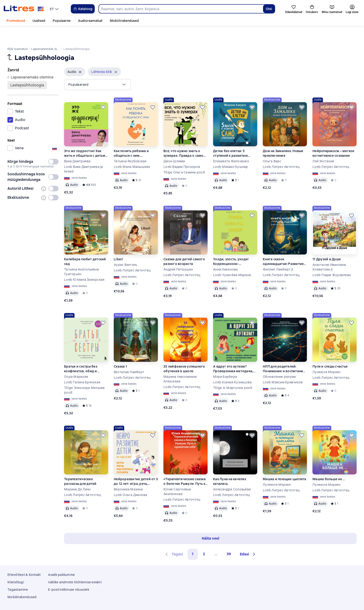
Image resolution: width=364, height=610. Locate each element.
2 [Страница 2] (204, 538)
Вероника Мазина (128, 473)
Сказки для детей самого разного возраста (184, 246)
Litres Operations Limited (182, 597)
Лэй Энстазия (323, 145)
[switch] (53, 146)
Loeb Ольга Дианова (131, 479)
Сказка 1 (120, 351)
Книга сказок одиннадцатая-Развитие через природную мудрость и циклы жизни (283, 246)
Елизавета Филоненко (231, 145)
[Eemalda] (80, 56)
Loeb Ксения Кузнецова (232, 366)
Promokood (16, 21)
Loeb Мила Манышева (132, 151)
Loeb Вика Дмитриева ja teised (84, 153)
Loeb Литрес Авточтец (281, 151)
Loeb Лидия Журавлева (332, 259)
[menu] (55, 9)
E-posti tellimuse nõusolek (69, 574)
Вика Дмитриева (77, 145)
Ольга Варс (272, 145)
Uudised (39, 21)
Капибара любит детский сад (85, 246)
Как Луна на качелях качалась (230, 466)
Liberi (119, 243)
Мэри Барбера (225, 361)
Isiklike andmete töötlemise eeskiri (75, 566)
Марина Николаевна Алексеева (180, 363)
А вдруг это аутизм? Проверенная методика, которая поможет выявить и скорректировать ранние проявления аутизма (235, 353)
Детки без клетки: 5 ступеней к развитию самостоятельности (231, 138)
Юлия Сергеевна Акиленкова (177, 476)
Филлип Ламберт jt (278, 254)
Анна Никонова (225, 254)
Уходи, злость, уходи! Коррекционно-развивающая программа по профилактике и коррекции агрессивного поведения (235, 246)
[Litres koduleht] (24, 9)
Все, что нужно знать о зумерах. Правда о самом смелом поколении (185, 138)
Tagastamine (18, 574)
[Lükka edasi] (103, 91)
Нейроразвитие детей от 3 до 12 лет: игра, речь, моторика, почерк (136, 466)
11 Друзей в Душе (327, 243)
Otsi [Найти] (269, 9)
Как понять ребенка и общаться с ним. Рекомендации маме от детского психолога (133, 138)
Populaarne (62, 21)
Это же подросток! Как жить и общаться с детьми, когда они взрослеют (86, 138)
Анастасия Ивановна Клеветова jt (329, 251)
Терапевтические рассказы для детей (80, 466)
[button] (75, 56)
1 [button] (193, 538)
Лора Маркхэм (76, 361)
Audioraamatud (90, 21)
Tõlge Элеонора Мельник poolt (84, 374)
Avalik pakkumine (61, 559)
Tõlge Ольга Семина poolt (184, 157)
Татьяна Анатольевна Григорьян (81, 256)
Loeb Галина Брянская (82, 366)
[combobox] (181, 9)
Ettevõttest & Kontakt (24, 559)
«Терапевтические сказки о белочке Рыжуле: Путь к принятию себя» (185, 466)
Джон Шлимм (174, 145)
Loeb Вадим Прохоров (182, 151)
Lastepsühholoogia (27, 69)
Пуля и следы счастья (330, 351)
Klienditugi (16, 566)
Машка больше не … (329, 463)
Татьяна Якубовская (130, 145)
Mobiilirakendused (124, 21)
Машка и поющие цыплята (285, 463)
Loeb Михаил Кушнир (231, 151)
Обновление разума (279, 361)
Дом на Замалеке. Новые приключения (283, 137)
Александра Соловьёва (232, 473)
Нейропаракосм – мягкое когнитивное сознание (333, 137)
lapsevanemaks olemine (30, 61)
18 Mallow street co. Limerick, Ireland (182, 601)
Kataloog (83, 9)
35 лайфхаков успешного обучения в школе (184, 353)
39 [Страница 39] (229, 538)
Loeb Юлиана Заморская (84, 264)
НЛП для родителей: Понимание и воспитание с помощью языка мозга (284, 353)
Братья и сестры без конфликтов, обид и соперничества (81, 353)
